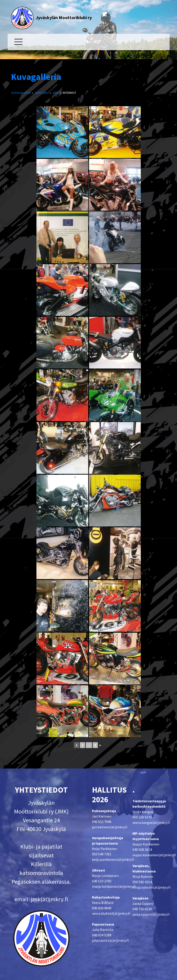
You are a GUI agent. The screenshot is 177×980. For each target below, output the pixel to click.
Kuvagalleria (36, 77)
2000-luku (42, 93)
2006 (56, 93)
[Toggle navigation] (18, 42)
